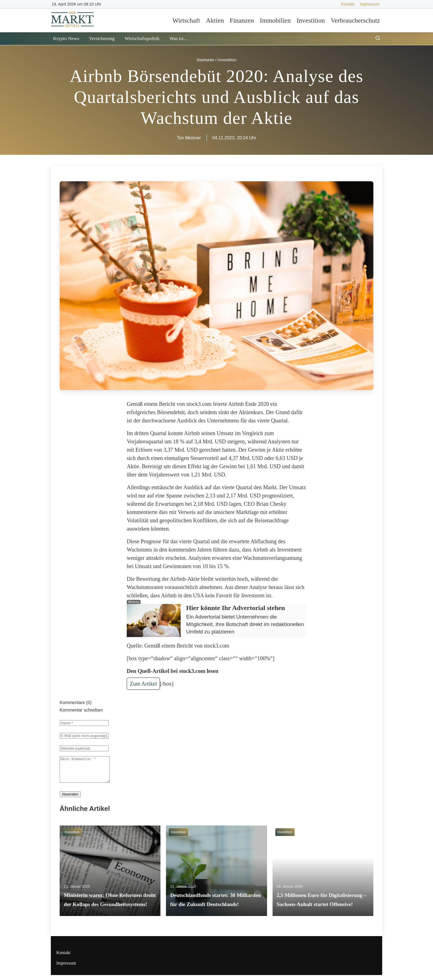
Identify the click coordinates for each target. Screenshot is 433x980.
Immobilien (275, 20)
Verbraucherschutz (355, 20)
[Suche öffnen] (378, 39)
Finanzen (242, 20)
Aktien (215, 20)
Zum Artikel (143, 684)
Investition (311, 20)
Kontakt (348, 4)
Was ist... (178, 38)
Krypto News (66, 38)
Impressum (370, 4)
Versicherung (102, 38)
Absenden (70, 799)
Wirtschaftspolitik (142, 38)
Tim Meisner (189, 138)
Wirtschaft (186, 20)
